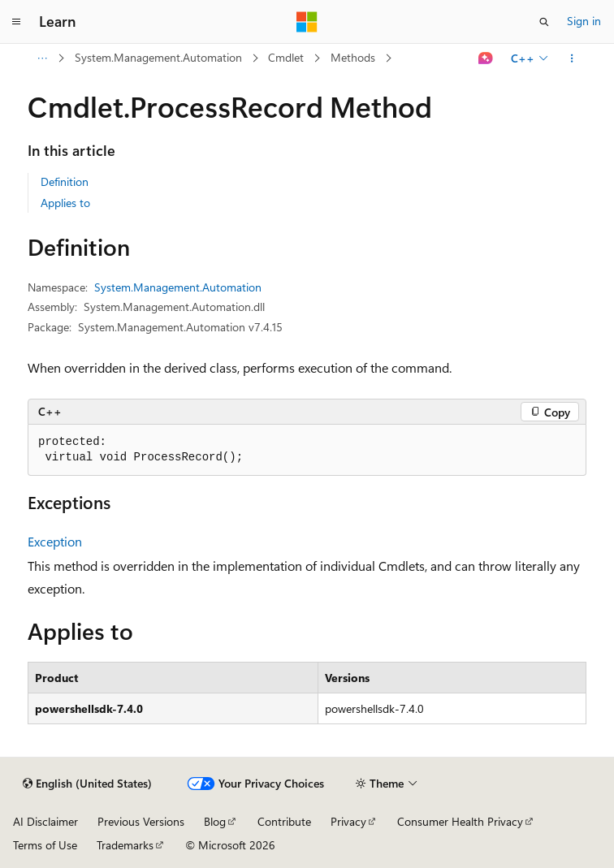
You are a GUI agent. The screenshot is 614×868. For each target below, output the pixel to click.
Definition (65, 181)
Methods (353, 57)
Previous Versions (141, 821)
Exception (55, 541)
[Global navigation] (16, 22)
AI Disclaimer (45, 821)
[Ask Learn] (486, 58)
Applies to (65, 203)
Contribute (284, 821)
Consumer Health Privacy (460, 821)
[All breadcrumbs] (42, 58)
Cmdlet (286, 57)
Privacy (348, 821)
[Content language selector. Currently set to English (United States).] (87, 784)
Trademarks (125, 845)
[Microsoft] (307, 22)
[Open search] (544, 22)
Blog (215, 821)
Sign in (584, 21)
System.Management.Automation (158, 57)
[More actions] (572, 58)
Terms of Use (45, 845)
